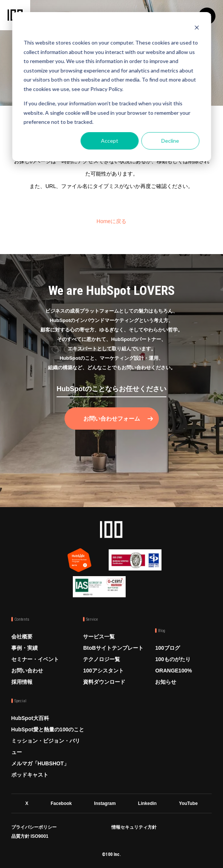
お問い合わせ (27, 671)
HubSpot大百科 (30, 718)
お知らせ (166, 682)
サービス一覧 (99, 637)
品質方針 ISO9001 (30, 836)
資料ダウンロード (104, 682)
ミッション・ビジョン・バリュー (46, 746)
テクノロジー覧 (102, 659)
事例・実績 (25, 648)
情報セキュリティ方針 (134, 827)
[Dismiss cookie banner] (197, 29)
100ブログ (167, 648)
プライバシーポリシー (34, 827)
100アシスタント (103, 671)
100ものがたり (173, 659)
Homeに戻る (111, 221)
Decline (170, 141)
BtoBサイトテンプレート (113, 648)
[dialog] (111, 87)
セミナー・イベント (35, 659)
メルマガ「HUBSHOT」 (40, 763)
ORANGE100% (173, 671)
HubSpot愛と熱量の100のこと (48, 729)
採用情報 (22, 682)
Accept (109, 141)
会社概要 (22, 637)
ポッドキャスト (30, 775)
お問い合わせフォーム (112, 419)
